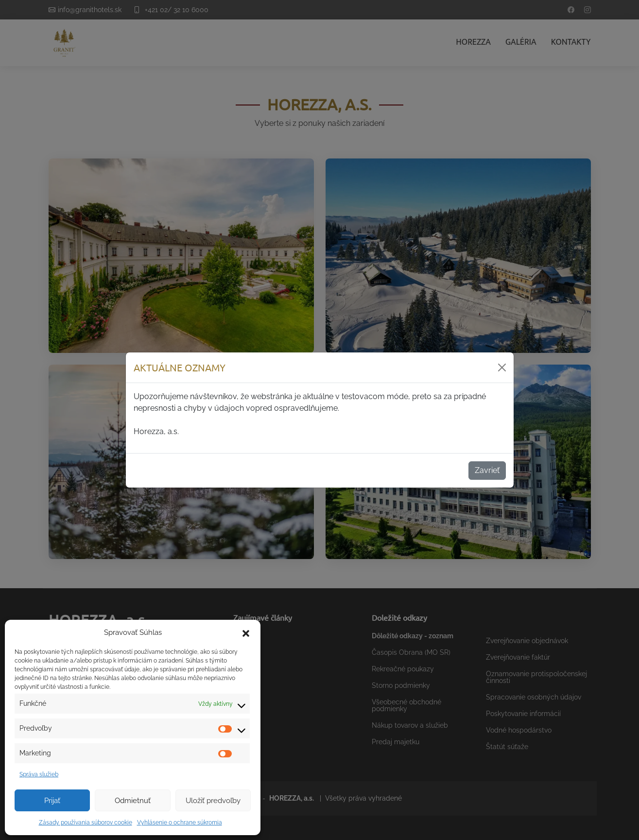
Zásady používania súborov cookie (86, 822)
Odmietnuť (133, 801)
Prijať (52, 801)
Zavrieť (487, 470)
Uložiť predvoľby (213, 801)
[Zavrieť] (502, 367)
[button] (246, 632)
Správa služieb (39, 774)
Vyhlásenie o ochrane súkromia (180, 822)
